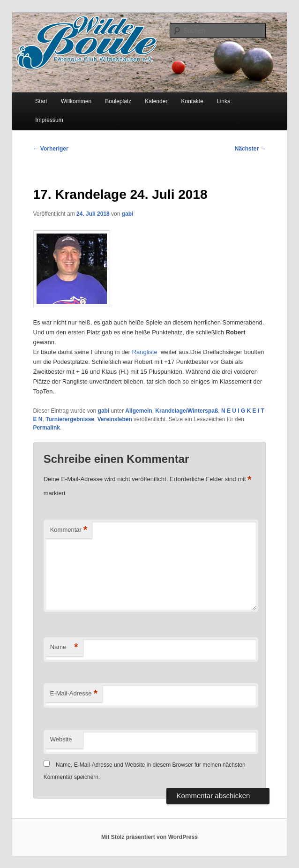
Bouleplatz (118, 101)
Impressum (49, 120)
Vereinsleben (115, 419)
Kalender (156, 101)
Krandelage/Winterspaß (187, 411)
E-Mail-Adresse (74, 694)
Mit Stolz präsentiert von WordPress (149, 837)
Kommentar (69, 530)
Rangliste (146, 352)
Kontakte (192, 101)
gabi (128, 214)
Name (64, 647)
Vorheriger (51, 149)
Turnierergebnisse (70, 419)
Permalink (47, 428)
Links (224, 101)
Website (61, 739)
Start (41, 101)
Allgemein (138, 411)
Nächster (250, 149)
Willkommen (76, 101)
